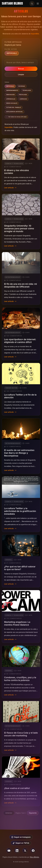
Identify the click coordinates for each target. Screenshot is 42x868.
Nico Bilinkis (34, 857)
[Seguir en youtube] (9, 851)
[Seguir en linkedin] (17, 851)
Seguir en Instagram (21, 837)
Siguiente (33, 813)
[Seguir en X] (25, 851)
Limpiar (21, 75)
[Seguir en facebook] (33, 851)
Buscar (21, 69)
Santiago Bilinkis (12, 4)
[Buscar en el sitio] (32, 4)
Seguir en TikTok (21, 843)
